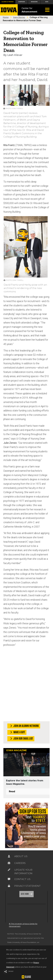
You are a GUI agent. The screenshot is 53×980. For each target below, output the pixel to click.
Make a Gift (17, 732)
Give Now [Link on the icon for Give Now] (25, 894)
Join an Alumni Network (24, 726)
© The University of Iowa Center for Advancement (23, 925)
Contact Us (22, 879)
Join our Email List (21, 739)
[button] (6, 972)
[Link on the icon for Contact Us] (9, 879)
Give (47, 2)
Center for (29, 10)
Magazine (34, 2)
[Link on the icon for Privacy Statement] (9, 886)
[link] (12, 913)
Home (6, 17)
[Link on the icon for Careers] (9, 863)
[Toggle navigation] (47, 10)
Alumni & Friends (8, 2)
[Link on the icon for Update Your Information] (9, 870)
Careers (20, 863)
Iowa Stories (19, 17)
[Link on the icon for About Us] (9, 856)
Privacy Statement (27, 886)
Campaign (22, 2)
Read (12, 791)
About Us (21, 856)
